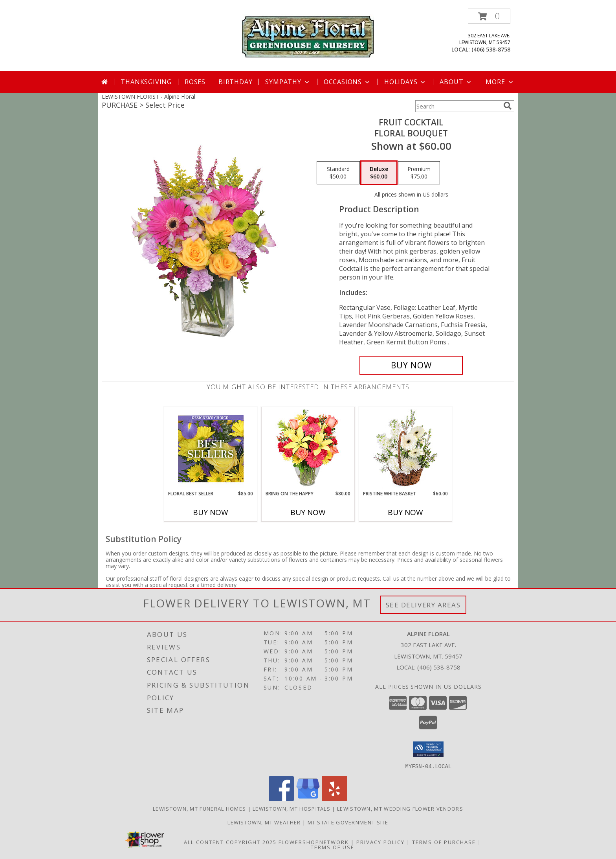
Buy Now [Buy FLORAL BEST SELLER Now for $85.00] (211, 512)
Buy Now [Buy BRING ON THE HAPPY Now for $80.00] (308, 512)
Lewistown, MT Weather (264, 822)
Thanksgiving (146, 82)
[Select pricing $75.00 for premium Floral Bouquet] (419, 173)
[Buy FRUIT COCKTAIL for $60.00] (411, 365)
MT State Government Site (348, 822)
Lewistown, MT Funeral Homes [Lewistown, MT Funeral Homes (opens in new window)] (199, 808)
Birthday (235, 82)
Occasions (347, 82)
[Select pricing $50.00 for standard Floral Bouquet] (338, 173)
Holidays (405, 82)
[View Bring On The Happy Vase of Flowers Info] (308, 449)
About (456, 82)
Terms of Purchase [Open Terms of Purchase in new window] (444, 842)
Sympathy (288, 82)
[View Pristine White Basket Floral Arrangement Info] (406, 449)
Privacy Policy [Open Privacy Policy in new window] (380, 842)
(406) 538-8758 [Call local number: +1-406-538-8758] (491, 49)
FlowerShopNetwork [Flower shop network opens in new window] (314, 842)
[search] (508, 106)
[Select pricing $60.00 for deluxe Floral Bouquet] (379, 173)
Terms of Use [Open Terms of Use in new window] (333, 847)
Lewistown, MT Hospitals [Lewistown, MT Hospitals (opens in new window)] (291, 808)
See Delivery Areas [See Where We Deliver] (423, 605)
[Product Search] (458, 106)
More (500, 82)
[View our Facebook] (281, 799)
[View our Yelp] (335, 799)
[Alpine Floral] (308, 36)
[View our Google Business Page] (308, 799)
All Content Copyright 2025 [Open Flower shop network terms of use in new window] (230, 842)
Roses (195, 82)
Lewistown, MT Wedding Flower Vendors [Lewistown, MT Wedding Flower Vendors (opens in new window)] (400, 808)
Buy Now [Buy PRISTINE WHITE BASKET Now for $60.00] (405, 512)
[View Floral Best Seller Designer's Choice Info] (211, 449)
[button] (489, 16)
